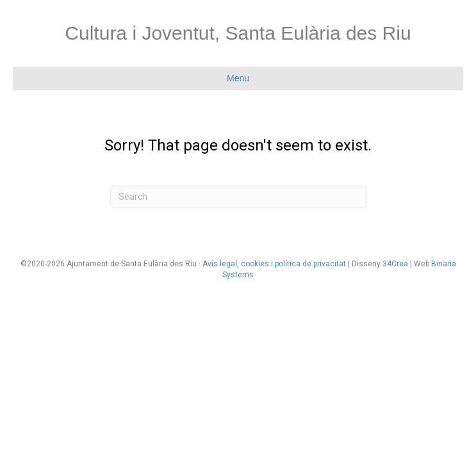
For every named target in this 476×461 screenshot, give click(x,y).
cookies (255, 264)
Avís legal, (222, 264)
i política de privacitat (308, 264)
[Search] (238, 197)
